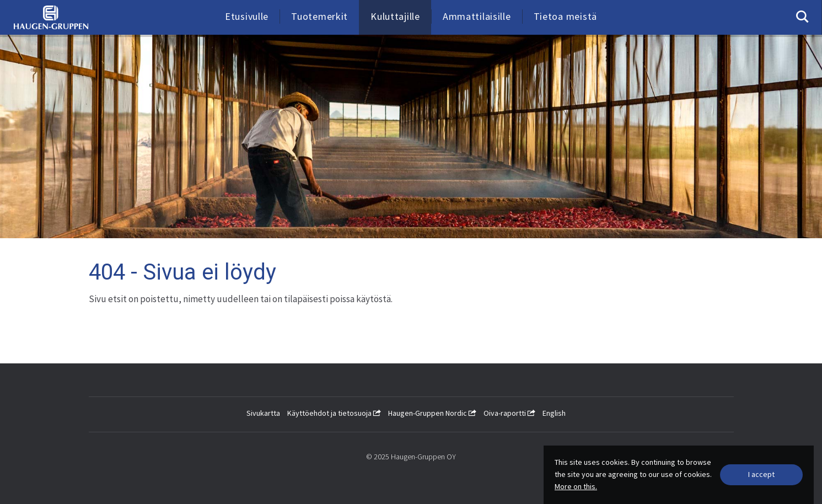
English (554, 413)
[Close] (761, 475)
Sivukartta (263, 413)
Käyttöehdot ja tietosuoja (334, 413)
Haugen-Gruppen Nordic (432, 413)
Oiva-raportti (509, 413)
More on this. (576, 486)
